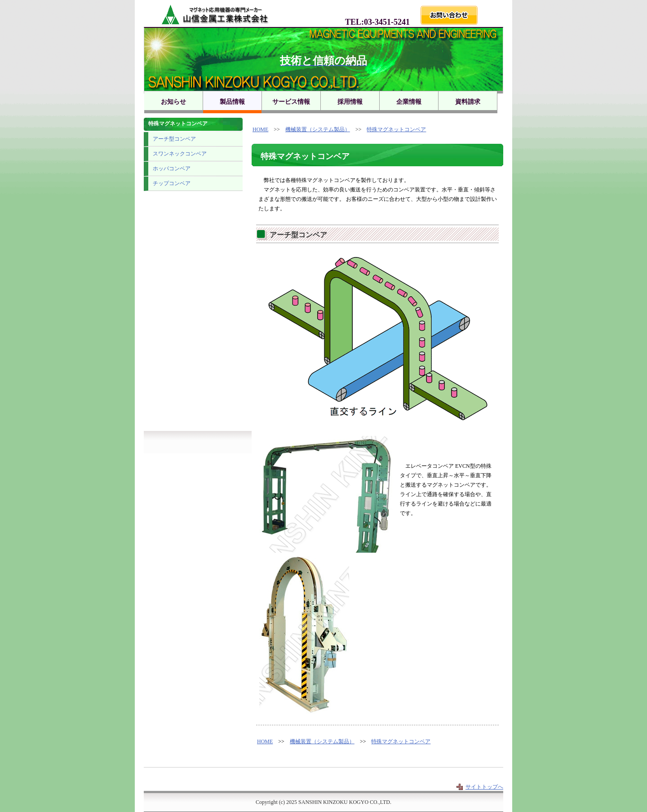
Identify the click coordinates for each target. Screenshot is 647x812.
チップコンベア (172, 183)
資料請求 (468, 102)
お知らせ (173, 102)
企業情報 (409, 102)
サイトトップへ (484, 787)
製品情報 (232, 102)
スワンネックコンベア (180, 154)
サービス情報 (291, 102)
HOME (260, 129)
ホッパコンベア (172, 169)
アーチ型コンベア (174, 139)
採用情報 (350, 102)
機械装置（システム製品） (318, 129)
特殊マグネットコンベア (396, 129)
